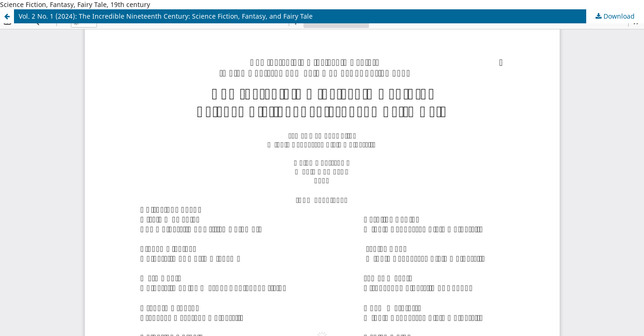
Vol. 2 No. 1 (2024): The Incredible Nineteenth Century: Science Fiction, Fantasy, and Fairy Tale (166, 16)
